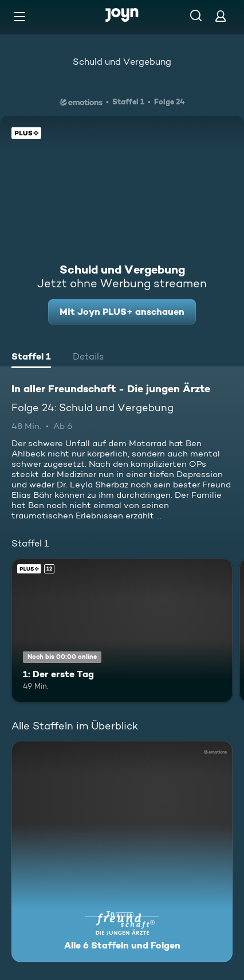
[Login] (221, 16)
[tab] (31, 358)
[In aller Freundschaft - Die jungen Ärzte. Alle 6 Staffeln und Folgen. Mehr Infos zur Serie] (122, 852)
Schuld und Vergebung (122, 62)
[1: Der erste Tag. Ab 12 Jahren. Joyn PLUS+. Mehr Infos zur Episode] (122, 630)
